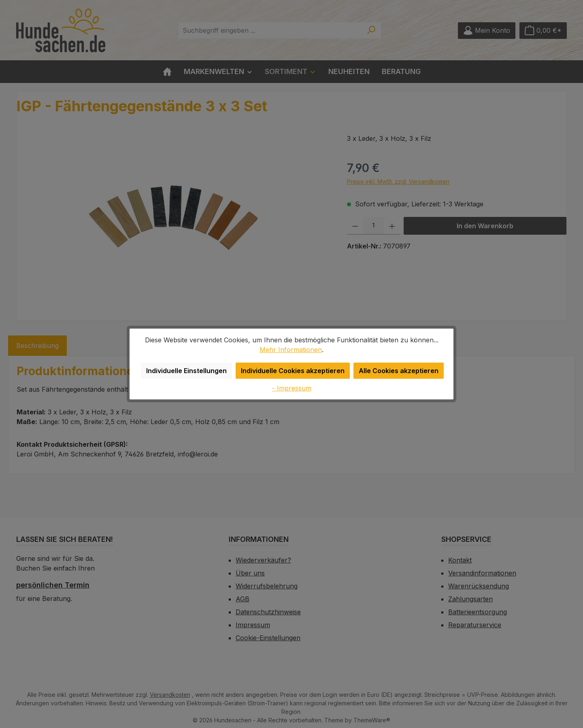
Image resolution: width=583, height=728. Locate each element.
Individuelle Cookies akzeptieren (294, 370)
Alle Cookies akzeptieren (396, 370)
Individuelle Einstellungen (190, 370)
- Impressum (292, 388)
